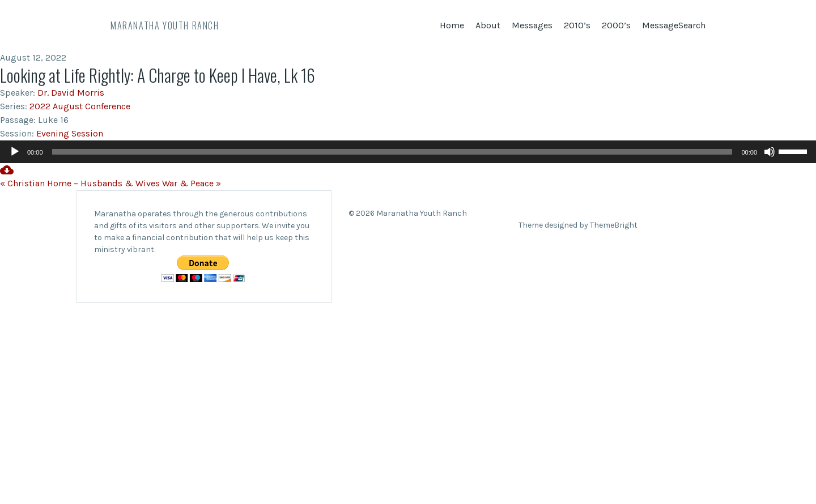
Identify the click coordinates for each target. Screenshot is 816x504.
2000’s (616, 25)
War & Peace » (192, 183)
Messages (532, 25)
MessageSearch (674, 25)
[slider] (392, 152)
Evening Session (70, 133)
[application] (408, 152)
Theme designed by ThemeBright (578, 225)
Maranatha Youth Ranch (165, 25)
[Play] (15, 152)
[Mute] (770, 152)
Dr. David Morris (71, 93)
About (488, 25)
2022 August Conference (80, 106)
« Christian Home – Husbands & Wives (80, 183)
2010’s (577, 25)
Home (452, 25)
